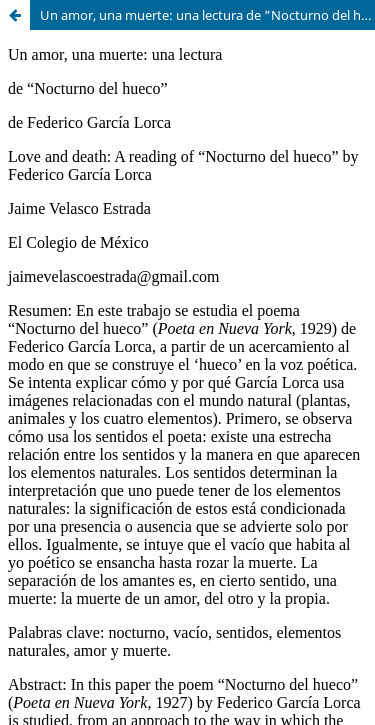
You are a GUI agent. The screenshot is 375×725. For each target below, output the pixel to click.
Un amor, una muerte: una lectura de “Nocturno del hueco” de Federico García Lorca (207, 15)
